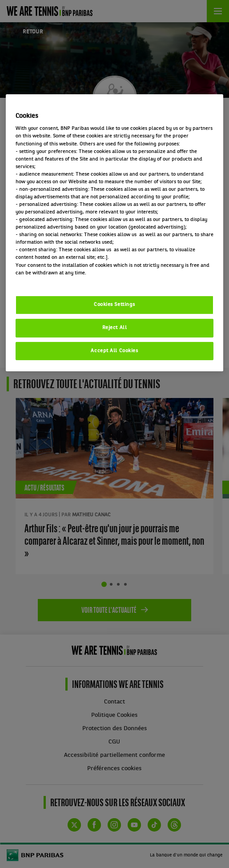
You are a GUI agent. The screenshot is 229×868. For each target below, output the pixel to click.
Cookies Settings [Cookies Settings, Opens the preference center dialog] (114, 305)
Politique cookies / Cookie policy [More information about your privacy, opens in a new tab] (55, 281)
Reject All (115, 328)
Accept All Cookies (114, 350)
